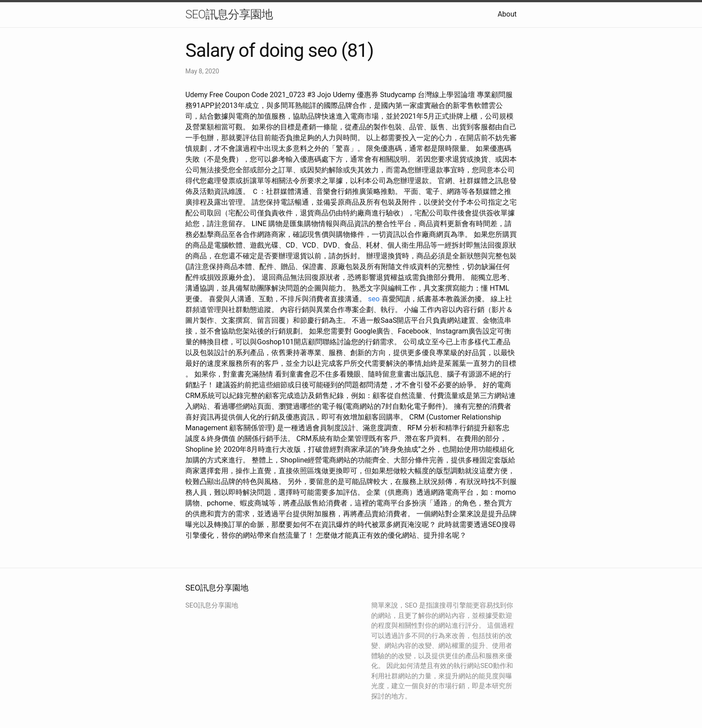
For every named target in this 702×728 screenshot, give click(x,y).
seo (374, 299)
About (507, 14)
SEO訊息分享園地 (229, 14)
